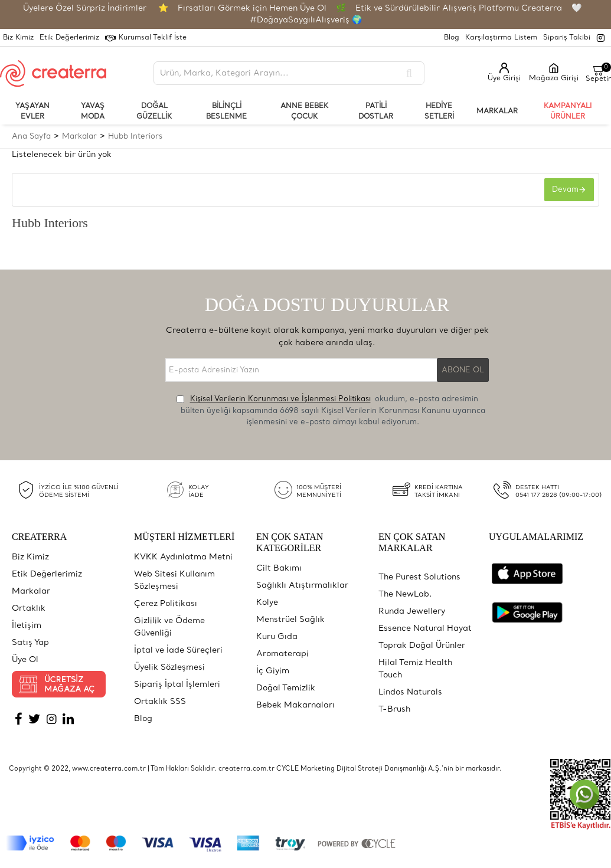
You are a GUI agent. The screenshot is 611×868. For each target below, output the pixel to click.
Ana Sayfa (31, 137)
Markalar (79, 137)
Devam (564, 191)
